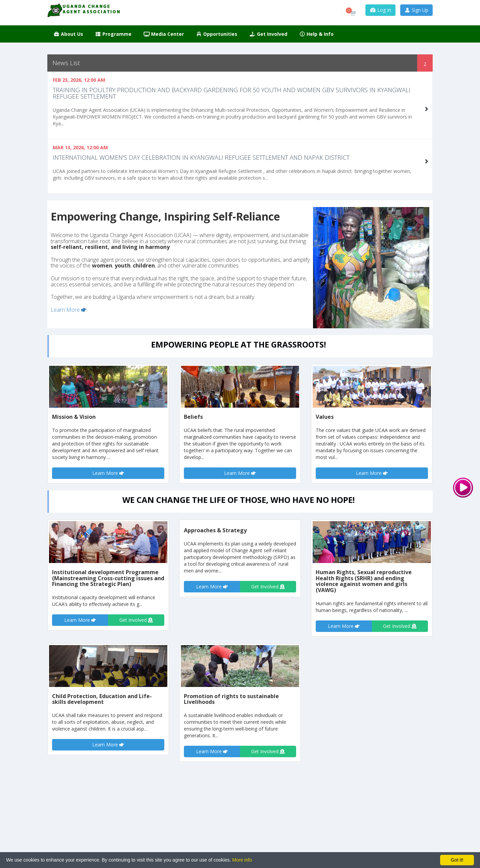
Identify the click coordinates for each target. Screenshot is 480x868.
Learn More (69, 310)
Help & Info (317, 34)
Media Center (164, 34)
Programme (114, 34)
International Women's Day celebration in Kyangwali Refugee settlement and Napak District (201, 157)
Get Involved (268, 34)
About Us (68, 34)
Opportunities (217, 34)
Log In (380, 10)
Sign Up (417, 10)
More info (242, 860)
